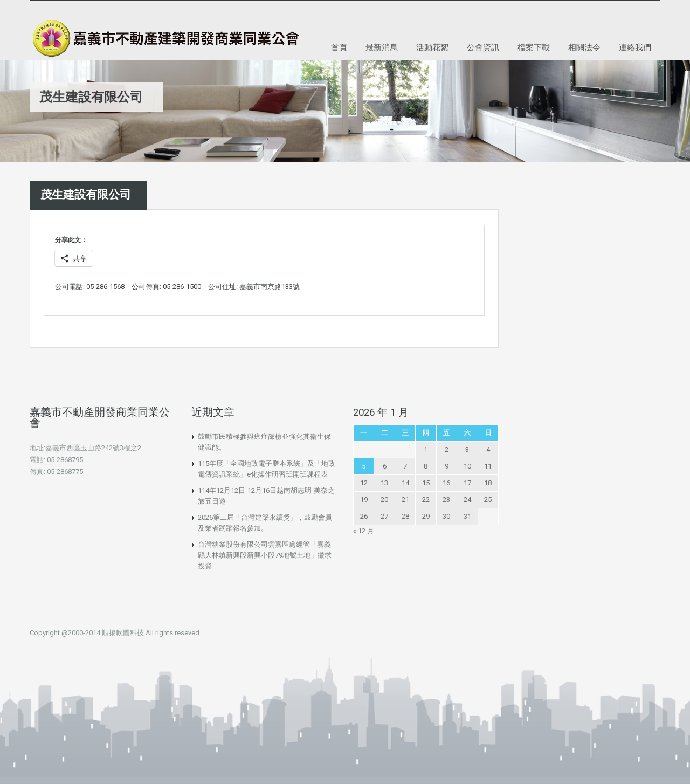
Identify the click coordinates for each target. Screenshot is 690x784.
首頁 (339, 47)
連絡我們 (635, 47)
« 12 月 (364, 531)
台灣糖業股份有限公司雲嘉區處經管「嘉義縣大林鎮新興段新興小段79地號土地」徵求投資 (265, 555)
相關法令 (584, 47)
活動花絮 (432, 47)
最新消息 (382, 47)
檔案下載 (534, 47)
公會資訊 (483, 47)
